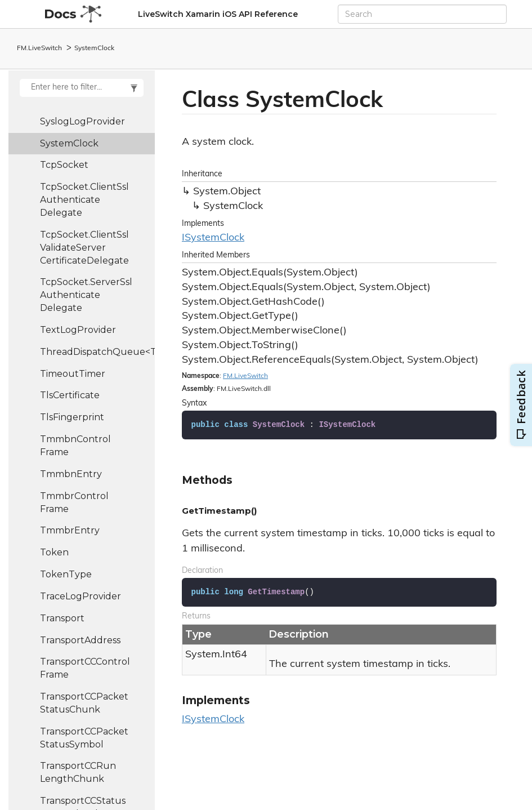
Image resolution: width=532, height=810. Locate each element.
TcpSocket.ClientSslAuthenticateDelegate (84, 200)
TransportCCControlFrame (85, 668)
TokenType (66, 574)
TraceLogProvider (81, 596)
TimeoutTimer (73, 374)
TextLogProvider (78, 330)
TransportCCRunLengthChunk (78, 772)
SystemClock (94, 48)
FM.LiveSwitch (39, 48)
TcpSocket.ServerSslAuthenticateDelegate (86, 295)
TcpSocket (64, 165)
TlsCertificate (70, 395)
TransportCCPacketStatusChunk (84, 703)
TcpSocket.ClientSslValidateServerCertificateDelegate (84, 248)
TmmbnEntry (71, 474)
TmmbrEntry (70, 530)
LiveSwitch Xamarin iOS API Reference (218, 14)
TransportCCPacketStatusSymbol (84, 738)
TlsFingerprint (72, 417)
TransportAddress (80, 640)
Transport (62, 618)
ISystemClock (213, 238)
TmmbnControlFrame (75, 446)
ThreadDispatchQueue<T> (97, 352)
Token (54, 552)
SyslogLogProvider (82, 121)
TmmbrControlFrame (74, 502)
